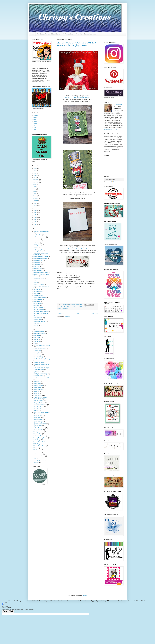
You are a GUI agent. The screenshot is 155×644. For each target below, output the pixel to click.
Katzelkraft (36, 339)
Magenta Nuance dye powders (42, 345)
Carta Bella (36, 267)
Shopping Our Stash (39, 403)
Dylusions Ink (37, 290)
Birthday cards (37, 245)
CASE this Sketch (38, 261)
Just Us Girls (37, 337)
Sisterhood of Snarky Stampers (82, 307)
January (36, 201)
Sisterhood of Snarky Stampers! (77, 249)
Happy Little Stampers (39, 322)
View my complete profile (111, 129)
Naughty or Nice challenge (40, 374)
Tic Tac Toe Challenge (39, 436)
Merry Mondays (38, 355)
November (36, 182)
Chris (35, 120)
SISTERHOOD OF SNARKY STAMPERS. (77, 98)
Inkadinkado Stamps (39, 331)
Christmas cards (38, 269)
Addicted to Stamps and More (41, 231)
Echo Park (36, 294)
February (36, 198)
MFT (35, 343)
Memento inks (37, 351)
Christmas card (70, 307)
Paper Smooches (38, 385)
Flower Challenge (38, 296)
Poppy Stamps (37, 387)
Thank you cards (38, 430)
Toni (35, 130)
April (35, 194)
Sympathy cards (38, 426)
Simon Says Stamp (39, 407)
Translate (115, 182)
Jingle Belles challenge (40, 333)
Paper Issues (37, 381)
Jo (34, 126)
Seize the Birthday (38, 401)
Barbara (36, 116)
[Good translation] (5, 611)
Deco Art (36, 282)
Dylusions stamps (38, 292)
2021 (35, 204)
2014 (35, 220)
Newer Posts (61, 313)
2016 (35, 215)
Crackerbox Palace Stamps (41, 273)
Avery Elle (64, 307)
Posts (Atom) (67, 316)
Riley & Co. (36, 393)
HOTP (35, 316)
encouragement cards (39, 456)
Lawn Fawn (37, 341)
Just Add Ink (37, 335)
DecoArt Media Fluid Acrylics (41, 286)
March (35, 196)
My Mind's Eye (37, 372)
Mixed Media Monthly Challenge (42, 359)
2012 (35, 224)
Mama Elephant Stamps (40, 349)
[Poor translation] (11, 611)
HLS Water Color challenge (41, 314)
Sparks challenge (38, 422)
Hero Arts (36, 326)
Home (32, 34)
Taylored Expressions (39, 428)
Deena (35, 122)
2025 (35, 171)
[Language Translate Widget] (114, 179)
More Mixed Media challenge (41, 368)
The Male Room (38, 434)
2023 (35, 175)
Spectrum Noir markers (40, 424)
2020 (35, 206)
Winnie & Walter (38, 452)
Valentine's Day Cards (39, 442)
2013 (35, 222)
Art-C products (37, 241)
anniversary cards (38, 454)
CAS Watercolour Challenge (41, 257)
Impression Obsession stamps (41, 328)
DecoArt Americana (39, 284)
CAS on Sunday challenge (40, 259)
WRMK (35, 448)
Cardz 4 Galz (37, 263)
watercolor (36, 462)
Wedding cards (37, 450)
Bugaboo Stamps (38, 249)
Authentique (37, 243)
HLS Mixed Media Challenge (41, 312)
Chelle (35, 118)
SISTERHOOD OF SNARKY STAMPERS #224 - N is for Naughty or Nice (77, 44)
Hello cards (36, 324)
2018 (35, 210)
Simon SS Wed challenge (40, 405)
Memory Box (37, 353)
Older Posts (95, 313)
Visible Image (37, 444)
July (35, 187)
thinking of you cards (39, 460)
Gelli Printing (37, 302)
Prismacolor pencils (39, 389)
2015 (35, 217)
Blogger (85, 595)
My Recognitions (68, 34)
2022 (35, 178)
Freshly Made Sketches (40, 298)
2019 (35, 208)
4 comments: (79, 304)
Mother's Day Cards (39, 370)
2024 (35, 173)
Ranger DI (36, 391)
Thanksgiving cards (39, 432)
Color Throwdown (38, 271)
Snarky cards (37, 418)
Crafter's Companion (39, 278)
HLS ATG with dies (38, 308)
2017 (35, 213)
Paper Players (37, 383)
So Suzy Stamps (38, 420)
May (35, 191)
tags (35, 458)
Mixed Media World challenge (41, 364)
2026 (35, 169)
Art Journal (36, 239)
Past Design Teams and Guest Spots (48, 34)
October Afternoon (38, 376)
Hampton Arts (37, 320)
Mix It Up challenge (39, 357)
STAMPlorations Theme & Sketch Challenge (40, 398)
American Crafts (38, 235)
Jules (35, 128)
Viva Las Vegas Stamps (40, 446)
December (36, 180)
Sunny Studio (65, 309)
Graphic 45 (36, 306)
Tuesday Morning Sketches (41, 438)
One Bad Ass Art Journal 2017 (41, 378)
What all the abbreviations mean (86, 34)
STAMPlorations (38, 395)
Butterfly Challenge (39, 251)
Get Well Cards (38, 304)
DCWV (35, 280)
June (35, 189)
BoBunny (36, 247)
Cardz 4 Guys (37, 265)
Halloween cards (38, 318)
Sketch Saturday (38, 416)
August (35, 184)
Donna (35, 124)
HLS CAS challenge (39, 310)
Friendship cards (38, 300)
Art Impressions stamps (40, 237)
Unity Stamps (37, 440)
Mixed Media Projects (39, 362)
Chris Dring (119, 105)
